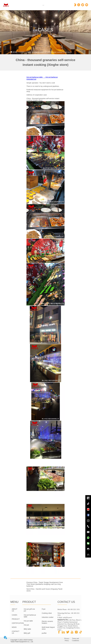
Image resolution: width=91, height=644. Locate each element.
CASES (22, 52)
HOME (15, 52)
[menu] (43, 5)
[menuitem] (43, 5)
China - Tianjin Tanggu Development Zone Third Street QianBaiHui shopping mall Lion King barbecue (45, 584)
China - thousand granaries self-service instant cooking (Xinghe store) (49, 52)
